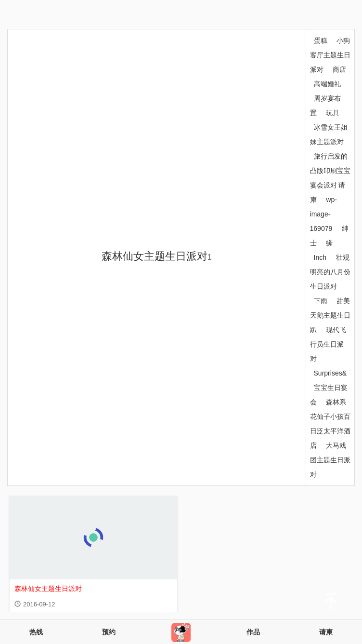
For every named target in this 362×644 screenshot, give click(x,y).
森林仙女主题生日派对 (157, 256)
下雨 (321, 301)
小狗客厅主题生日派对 (330, 55)
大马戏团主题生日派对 (330, 460)
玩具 (333, 113)
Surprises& (330, 373)
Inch (320, 257)
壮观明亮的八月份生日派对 (330, 272)
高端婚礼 (327, 84)
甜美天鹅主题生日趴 (330, 315)
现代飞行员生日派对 (328, 344)
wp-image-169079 (323, 214)
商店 (339, 69)
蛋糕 (321, 40)
